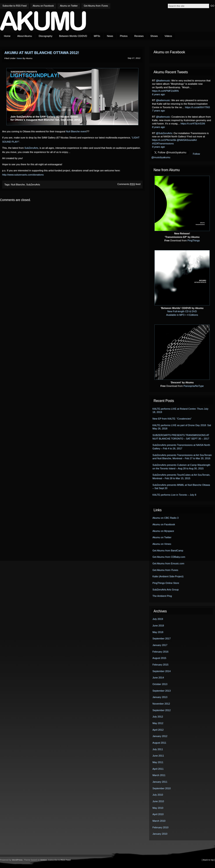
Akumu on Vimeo (162, 544)
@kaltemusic (163, 81)
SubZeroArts (31, 148)
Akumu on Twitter (69, 6)
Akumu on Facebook (43, 6)
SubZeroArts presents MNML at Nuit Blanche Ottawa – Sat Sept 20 (181, 487)
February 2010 (160, 827)
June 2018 (158, 626)
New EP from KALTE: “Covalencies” (172, 419)
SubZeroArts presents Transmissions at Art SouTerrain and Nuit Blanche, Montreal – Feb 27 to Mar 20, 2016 (182, 457)
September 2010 (162, 788)
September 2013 (162, 691)
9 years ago (158, 147)
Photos (124, 36)
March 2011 (159, 775)
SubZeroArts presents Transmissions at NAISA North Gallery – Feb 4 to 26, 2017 (181, 447)
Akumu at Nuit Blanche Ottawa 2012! (42, 53)
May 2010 (158, 808)
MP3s (97, 36)
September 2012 (162, 710)
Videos (168, 36)
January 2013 (160, 697)
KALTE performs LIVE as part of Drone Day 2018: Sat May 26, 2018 (182, 427)
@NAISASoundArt (187, 140)
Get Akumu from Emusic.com (168, 563)
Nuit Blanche (18, 185)
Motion (44, 860)
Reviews (139, 36)
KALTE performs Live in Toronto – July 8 (174, 495)
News (110, 36)
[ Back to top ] (208, 860)
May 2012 (158, 723)
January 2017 (160, 645)
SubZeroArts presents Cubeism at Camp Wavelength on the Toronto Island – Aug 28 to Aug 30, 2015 (181, 467)
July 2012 (158, 717)
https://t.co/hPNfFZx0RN (165, 91)
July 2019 (158, 619)
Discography (45, 36)
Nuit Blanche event (76, 131)
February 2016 (160, 652)
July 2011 (158, 749)
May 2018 (158, 632)
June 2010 (158, 801)
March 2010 (159, 821)
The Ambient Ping (162, 596)
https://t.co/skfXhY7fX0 (197, 107)
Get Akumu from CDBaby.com (169, 557)
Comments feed (129, 184)
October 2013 (160, 684)
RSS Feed (65, 860)
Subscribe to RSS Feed (14, 6)
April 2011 (158, 769)
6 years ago (158, 94)
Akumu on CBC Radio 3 (166, 518)
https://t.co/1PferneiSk (164, 140)
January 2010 (160, 834)
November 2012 (161, 704)
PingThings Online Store (166, 583)
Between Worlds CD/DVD (73, 36)
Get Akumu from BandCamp (168, 551)
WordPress (17, 860)
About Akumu (25, 36)
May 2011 (158, 762)
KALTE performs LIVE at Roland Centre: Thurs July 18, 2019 (180, 411)
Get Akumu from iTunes (96, 6)
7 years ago (158, 111)
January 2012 (160, 736)
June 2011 (158, 756)
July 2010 (158, 795)
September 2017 (162, 638)
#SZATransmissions (163, 143)
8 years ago (158, 127)
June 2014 (158, 678)
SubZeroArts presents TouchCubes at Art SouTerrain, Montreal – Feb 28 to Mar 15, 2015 (181, 477)
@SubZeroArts (164, 133)
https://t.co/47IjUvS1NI (193, 124)
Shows (154, 36)
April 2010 (158, 814)
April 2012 (158, 730)
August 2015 (159, 658)
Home (7, 36)
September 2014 (162, 671)
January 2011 (160, 782)
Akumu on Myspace (163, 531)
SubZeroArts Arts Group (166, 590)
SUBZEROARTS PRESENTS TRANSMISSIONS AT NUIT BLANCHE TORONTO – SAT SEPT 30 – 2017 (181, 437)
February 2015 (160, 665)
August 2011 (159, 743)
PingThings (194, 240)
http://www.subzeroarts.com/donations (23, 175)
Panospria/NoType (194, 386)
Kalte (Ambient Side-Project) (168, 576)
